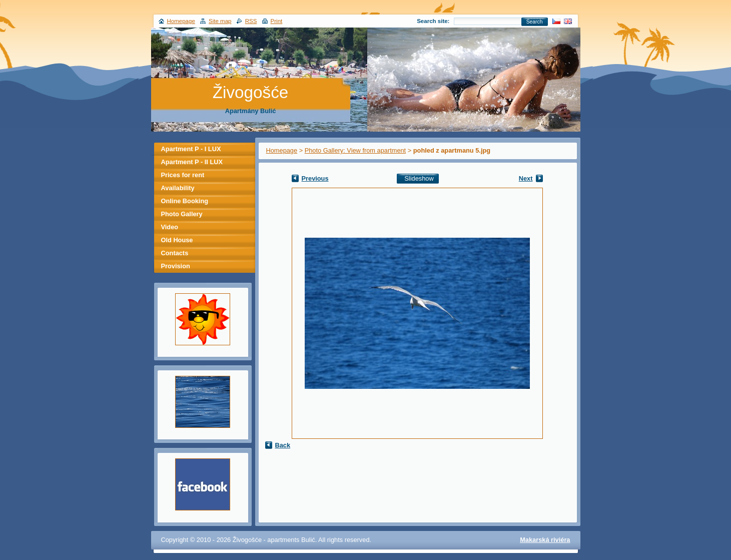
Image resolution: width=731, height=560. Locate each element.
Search (535, 22)
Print (277, 21)
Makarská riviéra (545, 540)
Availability (178, 188)
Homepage (282, 150)
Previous (315, 178)
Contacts (175, 253)
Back (283, 445)
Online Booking (185, 201)
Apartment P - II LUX (192, 162)
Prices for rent (183, 175)
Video (170, 227)
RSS (251, 21)
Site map (220, 21)
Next (526, 178)
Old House (177, 240)
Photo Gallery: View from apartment (355, 150)
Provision (176, 266)
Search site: (433, 21)
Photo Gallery (182, 214)
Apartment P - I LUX (191, 149)
